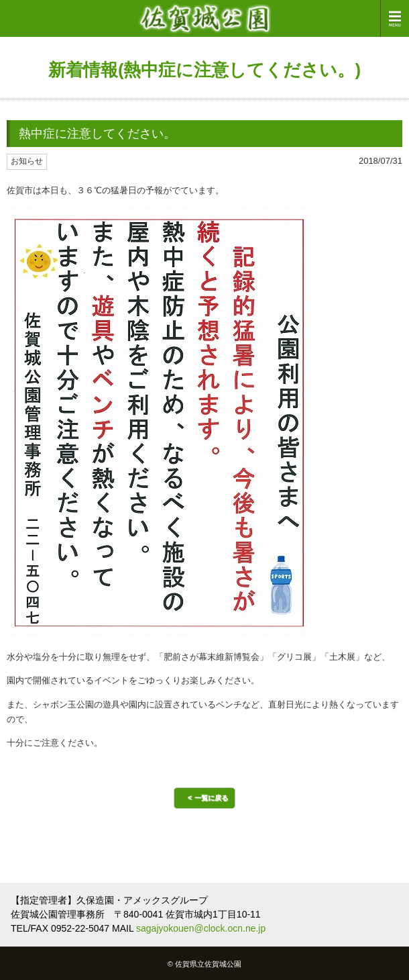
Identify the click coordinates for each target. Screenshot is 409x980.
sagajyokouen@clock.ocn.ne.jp (201, 928)
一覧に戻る (211, 798)
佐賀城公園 (204, 18)
